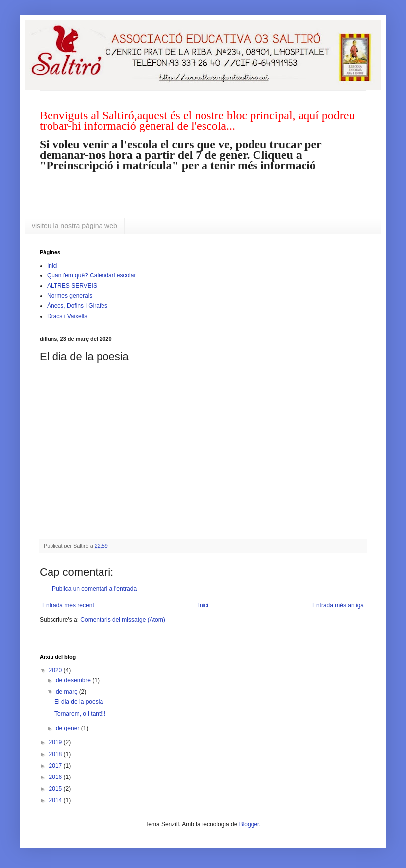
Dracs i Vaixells (67, 316)
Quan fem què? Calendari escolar (91, 275)
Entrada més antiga (338, 605)
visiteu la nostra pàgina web (75, 226)
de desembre (74, 680)
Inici (52, 266)
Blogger (249, 824)
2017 (56, 766)
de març (68, 692)
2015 (56, 789)
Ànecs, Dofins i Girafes (77, 306)
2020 (56, 670)
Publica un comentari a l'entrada (94, 589)
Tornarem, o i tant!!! (80, 714)
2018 (56, 754)
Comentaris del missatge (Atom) (123, 620)
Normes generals (70, 296)
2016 (56, 777)
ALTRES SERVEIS (72, 286)
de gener (69, 728)
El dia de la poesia (79, 702)
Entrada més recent (68, 605)
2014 (56, 800)
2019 (56, 742)
